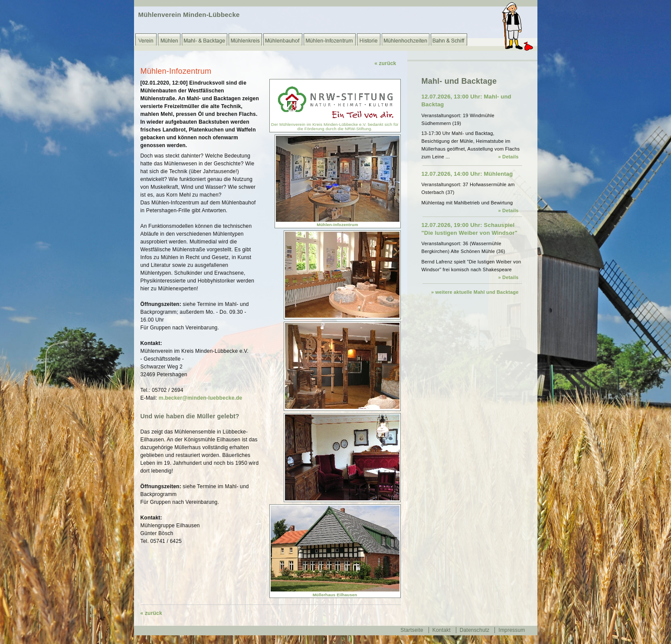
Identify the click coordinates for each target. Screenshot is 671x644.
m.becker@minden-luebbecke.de (201, 398)
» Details (508, 157)
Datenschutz (475, 630)
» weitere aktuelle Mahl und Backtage (475, 292)
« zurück (385, 63)
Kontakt (442, 630)
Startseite (412, 630)
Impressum (512, 630)
